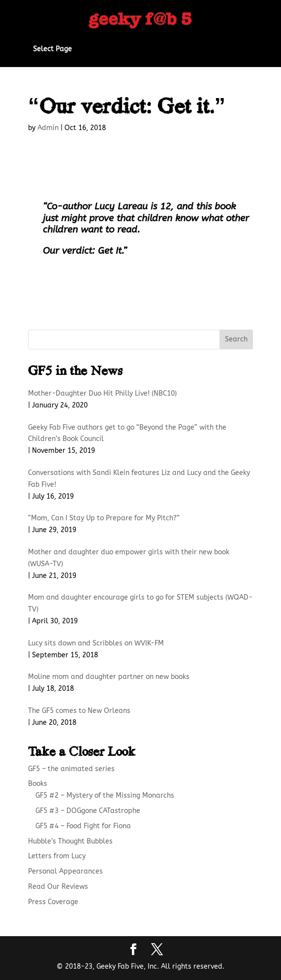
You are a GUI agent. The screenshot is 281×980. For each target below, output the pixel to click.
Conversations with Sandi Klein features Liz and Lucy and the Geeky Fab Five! (139, 479)
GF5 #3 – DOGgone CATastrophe (88, 811)
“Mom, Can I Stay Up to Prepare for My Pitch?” (104, 518)
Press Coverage (53, 902)
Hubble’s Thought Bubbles (70, 841)
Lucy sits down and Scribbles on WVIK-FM (96, 643)
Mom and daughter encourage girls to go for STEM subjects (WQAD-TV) (140, 603)
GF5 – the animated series (71, 769)
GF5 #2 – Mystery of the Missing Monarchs (105, 795)
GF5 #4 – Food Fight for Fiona (83, 826)
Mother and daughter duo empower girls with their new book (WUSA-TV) (129, 558)
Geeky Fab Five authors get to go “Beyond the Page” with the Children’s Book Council (127, 433)
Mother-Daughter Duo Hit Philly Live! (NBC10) (102, 393)
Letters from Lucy (57, 856)
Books (38, 784)
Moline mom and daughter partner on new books (109, 677)
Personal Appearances (65, 871)
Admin (48, 128)
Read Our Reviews (58, 887)
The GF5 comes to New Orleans (79, 711)
